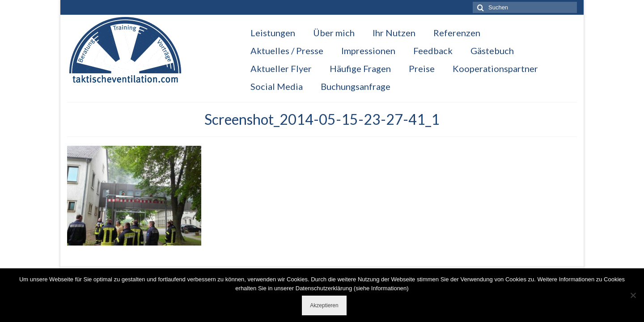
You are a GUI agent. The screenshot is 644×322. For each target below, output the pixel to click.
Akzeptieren (324, 305)
